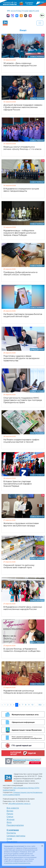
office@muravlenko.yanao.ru (19, 804)
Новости (34, 57)
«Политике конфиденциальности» (17, 863)
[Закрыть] (42, 846)
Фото (9, 822)
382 (40, 705)
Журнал (11, 819)
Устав (9, 839)
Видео (10, 811)
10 (32, 705)
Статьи (10, 817)
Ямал (42, 57)
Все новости (13, 808)
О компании (13, 830)
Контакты (11, 833)
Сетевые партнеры (16, 836)
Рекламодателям (15, 825)
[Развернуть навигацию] (40, 23)
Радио (10, 814)
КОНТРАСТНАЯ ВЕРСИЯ (23, 11)
